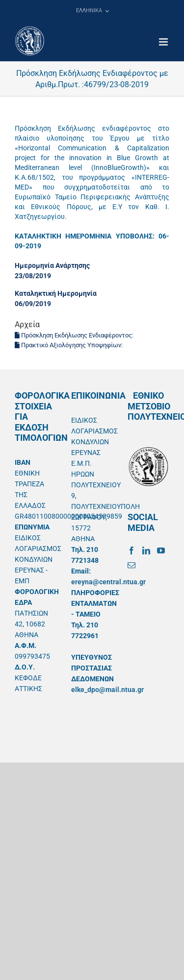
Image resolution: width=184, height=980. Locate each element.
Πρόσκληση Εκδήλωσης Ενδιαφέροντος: (75, 335)
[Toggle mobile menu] (164, 42)
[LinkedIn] (146, 550)
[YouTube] (161, 550)
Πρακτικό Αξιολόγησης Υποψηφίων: (69, 345)
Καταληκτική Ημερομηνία (56, 293)
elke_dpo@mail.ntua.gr (107, 690)
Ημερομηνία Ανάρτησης (52, 265)
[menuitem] (92, 11)
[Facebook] (131, 550)
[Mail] (131, 565)
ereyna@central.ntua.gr (108, 582)
